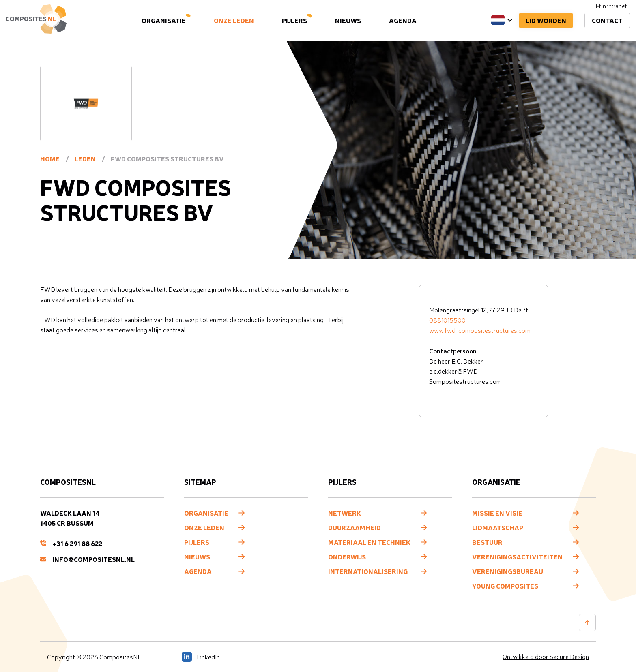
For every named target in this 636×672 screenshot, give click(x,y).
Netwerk (345, 513)
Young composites (505, 586)
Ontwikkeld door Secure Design (546, 657)
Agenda (403, 20)
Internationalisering (368, 571)
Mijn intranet (611, 6)
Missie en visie (497, 513)
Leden (85, 158)
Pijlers (294, 20)
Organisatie (164, 20)
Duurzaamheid (355, 527)
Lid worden (546, 20)
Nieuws (348, 20)
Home (50, 158)
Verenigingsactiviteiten (517, 556)
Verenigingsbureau (508, 571)
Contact (607, 20)
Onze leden (234, 20)
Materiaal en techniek (369, 542)
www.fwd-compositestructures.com (480, 330)
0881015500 (447, 320)
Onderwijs (347, 556)
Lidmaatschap (498, 527)
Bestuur (487, 542)
